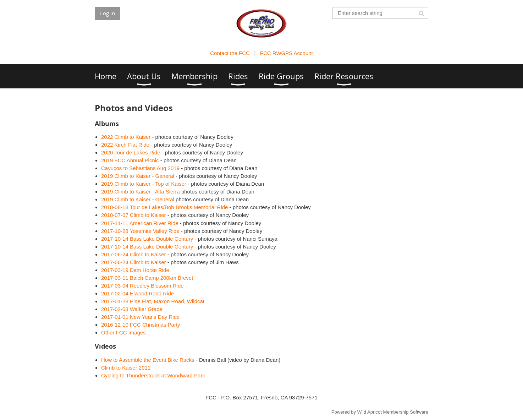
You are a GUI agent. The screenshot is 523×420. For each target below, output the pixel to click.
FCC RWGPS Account (287, 53)
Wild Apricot (370, 412)
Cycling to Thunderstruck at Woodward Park (153, 375)
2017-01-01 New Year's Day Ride (140, 317)
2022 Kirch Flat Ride (125, 145)
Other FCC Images (123, 332)
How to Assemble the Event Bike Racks (148, 360)
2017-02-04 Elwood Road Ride (137, 293)
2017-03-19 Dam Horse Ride (135, 270)
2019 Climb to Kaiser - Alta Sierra (141, 192)
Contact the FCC (230, 53)
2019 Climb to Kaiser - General (138, 176)
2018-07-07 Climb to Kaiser (134, 215)
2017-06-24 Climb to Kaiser (134, 254)
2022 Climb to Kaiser (126, 137)
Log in (108, 13)
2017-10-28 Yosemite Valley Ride (140, 231)
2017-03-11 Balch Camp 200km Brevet (147, 278)
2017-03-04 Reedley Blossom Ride (142, 286)
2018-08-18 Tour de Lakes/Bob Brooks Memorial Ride (164, 207)
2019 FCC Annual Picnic (130, 160)
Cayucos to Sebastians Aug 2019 (140, 168)
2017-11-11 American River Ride (140, 223)
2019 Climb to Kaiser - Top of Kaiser (144, 184)
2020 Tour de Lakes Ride (131, 152)
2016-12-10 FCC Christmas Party (141, 325)
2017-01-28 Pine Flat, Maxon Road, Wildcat (153, 301)
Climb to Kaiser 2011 (126, 368)
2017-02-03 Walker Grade (132, 309)
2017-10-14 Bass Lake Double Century (147, 239)
